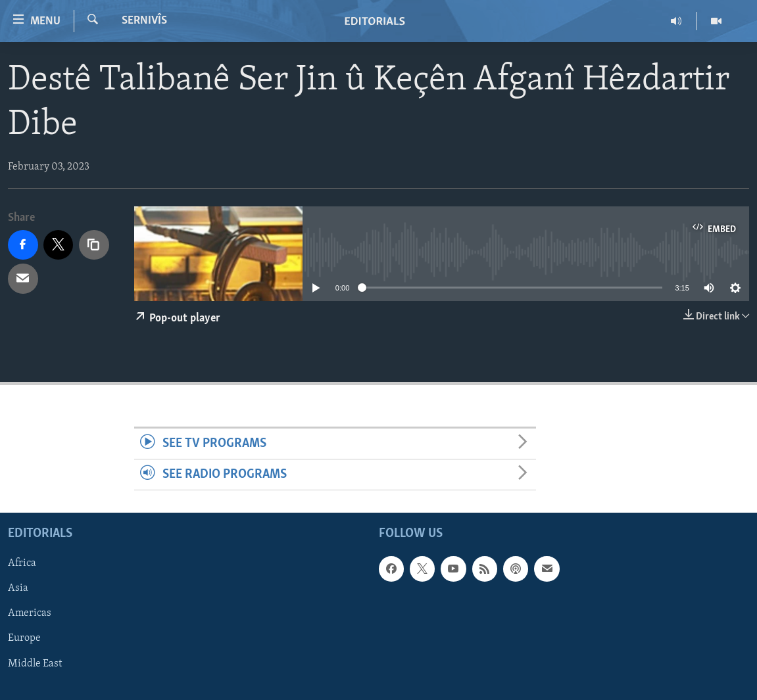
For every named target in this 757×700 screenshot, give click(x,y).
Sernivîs (144, 21)
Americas (30, 614)
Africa (22, 564)
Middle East (35, 664)
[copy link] (94, 245)
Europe (24, 639)
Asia (18, 589)
